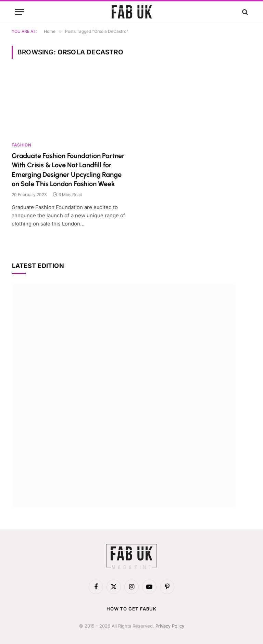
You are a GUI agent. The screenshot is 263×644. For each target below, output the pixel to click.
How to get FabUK (132, 609)
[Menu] (20, 12)
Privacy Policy (170, 626)
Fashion (21, 145)
